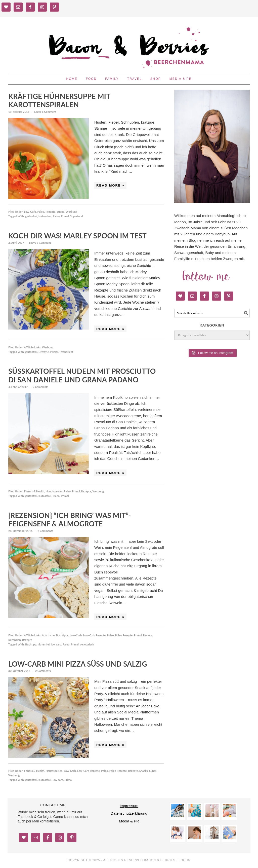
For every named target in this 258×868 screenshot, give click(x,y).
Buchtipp (31, 644)
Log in (185, 860)
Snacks (144, 771)
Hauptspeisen (54, 491)
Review (147, 635)
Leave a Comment (45, 112)
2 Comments (40, 387)
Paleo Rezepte (124, 635)
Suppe (61, 212)
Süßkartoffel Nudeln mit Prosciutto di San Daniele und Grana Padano (82, 375)
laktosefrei (45, 216)
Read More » (110, 185)
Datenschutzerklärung (129, 813)
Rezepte (51, 212)
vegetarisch (87, 644)
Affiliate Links (32, 347)
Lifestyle (44, 352)
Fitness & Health (34, 491)
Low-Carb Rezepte (94, 635)
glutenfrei (31, 216)
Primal (65, 216)
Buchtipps (62, 635)
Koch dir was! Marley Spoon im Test (77, 236)
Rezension (15, 640)
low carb (56, 644)
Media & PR (129, 821)
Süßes (153, 771)
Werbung (71, 212)
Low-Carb (30, 212)
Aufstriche (48, 635)
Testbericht (66, 352)
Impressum (129, 806)
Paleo (41, 212)
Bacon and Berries (129, 43)
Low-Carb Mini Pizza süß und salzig (78, 664)
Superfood (77, 216)
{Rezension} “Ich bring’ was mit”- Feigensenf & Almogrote (70, 520)
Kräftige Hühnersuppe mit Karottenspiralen (59, 100)
